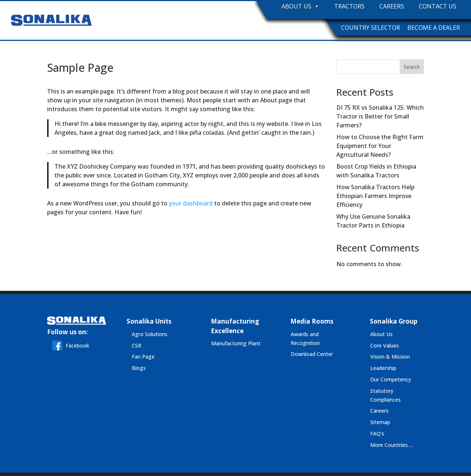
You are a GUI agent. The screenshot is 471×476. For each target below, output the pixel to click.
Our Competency (391, 379)
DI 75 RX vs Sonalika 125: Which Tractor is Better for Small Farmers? (380, 116)
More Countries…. (392, 445)
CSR (137, 345)
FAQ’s (377, 433)
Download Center (312, 354)
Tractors (349, 6)
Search (412, 67)
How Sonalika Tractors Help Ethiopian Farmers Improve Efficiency (375, 196)
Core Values (385, 345)
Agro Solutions (150, 334)
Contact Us (438, 6)
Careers (392, 6)
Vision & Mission (390, 357)
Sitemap (380, 422)
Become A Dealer (434, 28)
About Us (300, 6)
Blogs (139, 368)
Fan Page (143, 357)
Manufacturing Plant (236, 343)
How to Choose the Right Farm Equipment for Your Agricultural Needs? (380, 146)
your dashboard (191, 203)
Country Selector (371, 28)
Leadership (383, 368)
